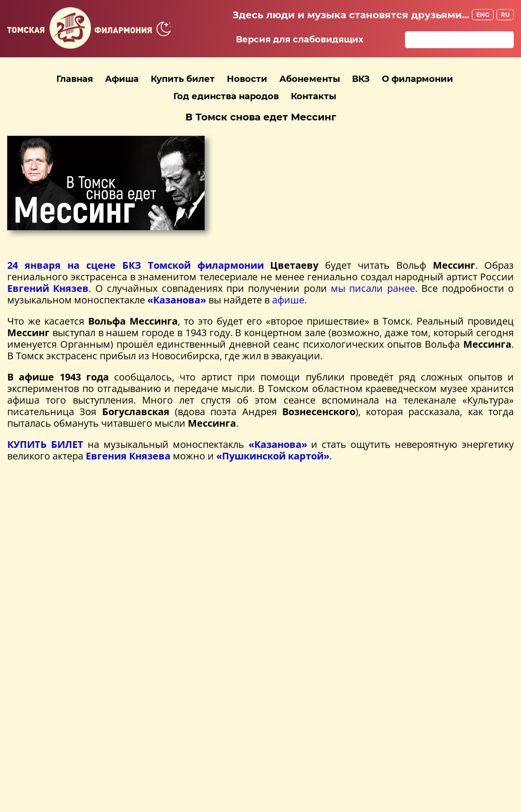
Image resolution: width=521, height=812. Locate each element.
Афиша (122, 79)
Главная (75, 79)
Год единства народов (226, 96)
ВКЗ (361, 79)
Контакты (313, 96)
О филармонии (417, 79)
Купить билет (183, 79)
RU (505, 15)
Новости (247, 79)
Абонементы (310, 79)
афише (288, 300)
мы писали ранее (373, 288)
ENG (483, 15)
